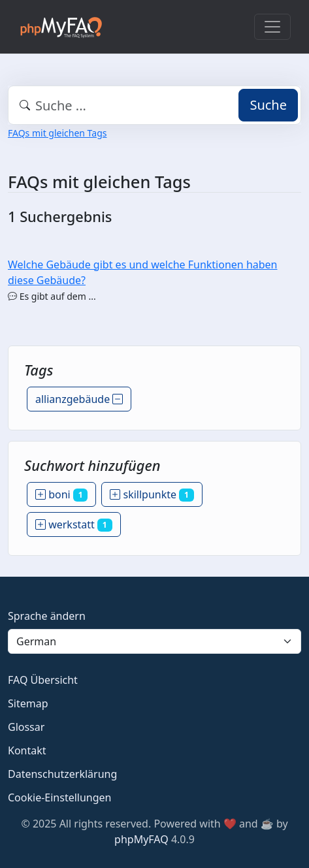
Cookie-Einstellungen (59, 797)
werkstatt (74, 524)
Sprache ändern (47, 616)
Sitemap (28, 703)
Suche (268, 105)
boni (61, 494)
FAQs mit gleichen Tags (57, 133)
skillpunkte (152, 494)
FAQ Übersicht (43, 680)
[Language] (154, 641)
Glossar (26, 727)
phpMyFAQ (141, 839)
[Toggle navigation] (272, 27)
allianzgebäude (79, 399)
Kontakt (27, 750)
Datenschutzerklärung (62, 774)
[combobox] (154, 105)
